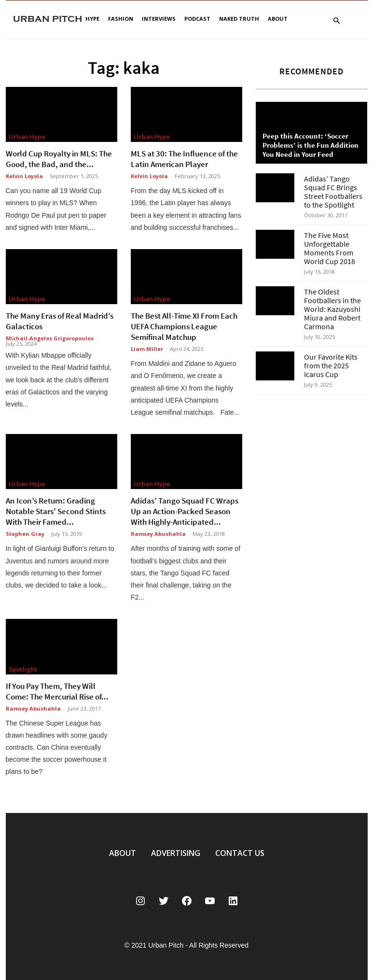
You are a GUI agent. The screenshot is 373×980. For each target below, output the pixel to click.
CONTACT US (240, 853)
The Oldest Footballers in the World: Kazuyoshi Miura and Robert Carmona (332, 309)
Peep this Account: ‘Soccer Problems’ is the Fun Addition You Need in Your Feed (311, 145)
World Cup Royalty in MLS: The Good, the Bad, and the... (59, 159)
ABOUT (123, 853)
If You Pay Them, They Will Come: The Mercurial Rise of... (57, 691)
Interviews (159, 19)
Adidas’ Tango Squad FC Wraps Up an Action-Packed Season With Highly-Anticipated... (185, 511)
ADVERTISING (176, 853)
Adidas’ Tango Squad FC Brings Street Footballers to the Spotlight (333, 192)
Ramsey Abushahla (158, 534)
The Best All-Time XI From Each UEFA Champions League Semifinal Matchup (184, 326)
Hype (92, 19)
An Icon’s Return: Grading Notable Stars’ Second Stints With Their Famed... (56, 511)
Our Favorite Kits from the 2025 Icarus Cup (331, 365)
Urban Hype (27, 137)
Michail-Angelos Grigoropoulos (50, 338)
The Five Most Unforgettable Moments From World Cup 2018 (330, 248)
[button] (337, 21)
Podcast (197, 19)
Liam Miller (147, 349)
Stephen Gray (25, 534)
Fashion (121, 19)
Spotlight (23, 669)
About (278, 19)
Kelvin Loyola (24, 176)
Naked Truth (239, 19)
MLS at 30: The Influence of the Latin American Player (184, 159)
